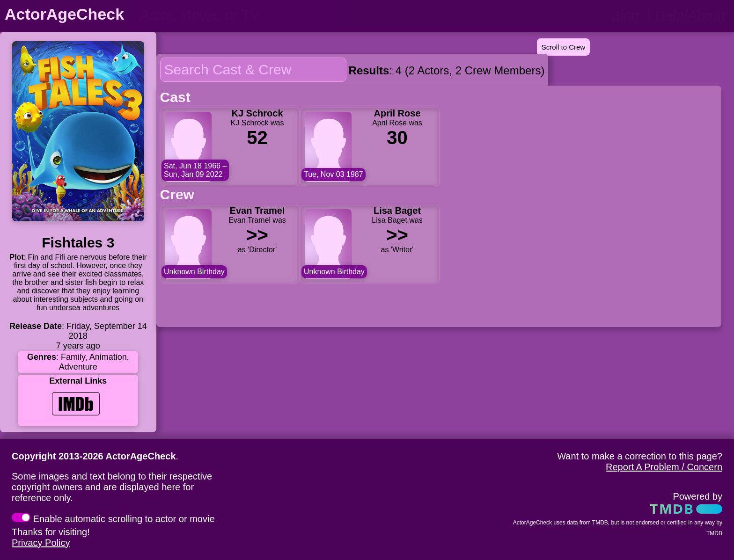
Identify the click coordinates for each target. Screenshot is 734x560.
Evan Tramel (257, 211)
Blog (625, 15)
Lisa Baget (397, 211)
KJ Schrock (257, 113)
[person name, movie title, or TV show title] (233, 15)
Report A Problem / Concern (664, 467)
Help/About (690, 15)
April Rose (397, 113)
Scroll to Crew (563, 47)
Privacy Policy (41, 543)
